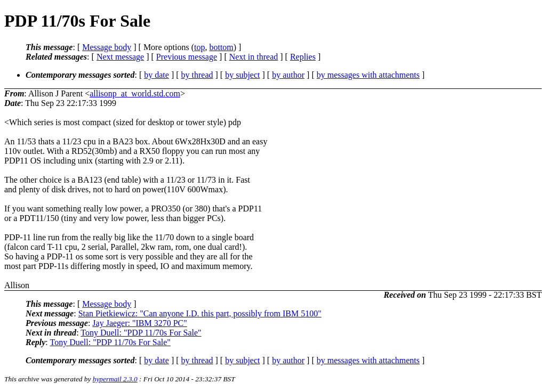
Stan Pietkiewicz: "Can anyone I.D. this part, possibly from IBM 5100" (200, 313)
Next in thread (254, 57)
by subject (242, 75)
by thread (197, 75)
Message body (107, 47)
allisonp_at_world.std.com (135, 93)
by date (156, 75)
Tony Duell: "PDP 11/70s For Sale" (141, 333)
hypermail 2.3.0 (115, 379)
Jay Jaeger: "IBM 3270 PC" (140, 323)
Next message (120, 57)
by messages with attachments (368, 75)
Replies (303, 57)
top (199, 47)
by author (288, 75)
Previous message (187, 57)
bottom (221, 47)
